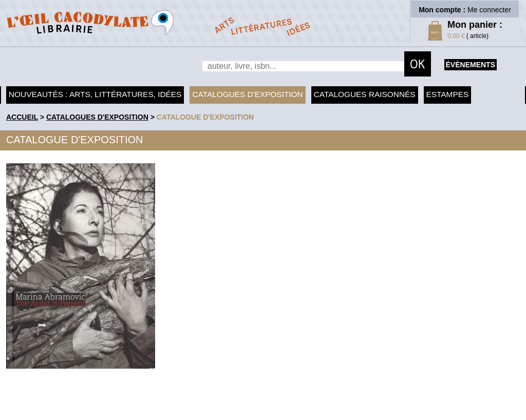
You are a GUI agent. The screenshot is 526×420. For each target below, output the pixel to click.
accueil (22, 117)
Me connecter (489, 10)
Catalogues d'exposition (247, 94)
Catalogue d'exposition (205, 117)
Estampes (448, 94)
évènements (471, 65)
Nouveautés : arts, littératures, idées (95, 94)
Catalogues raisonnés (365, 94)
